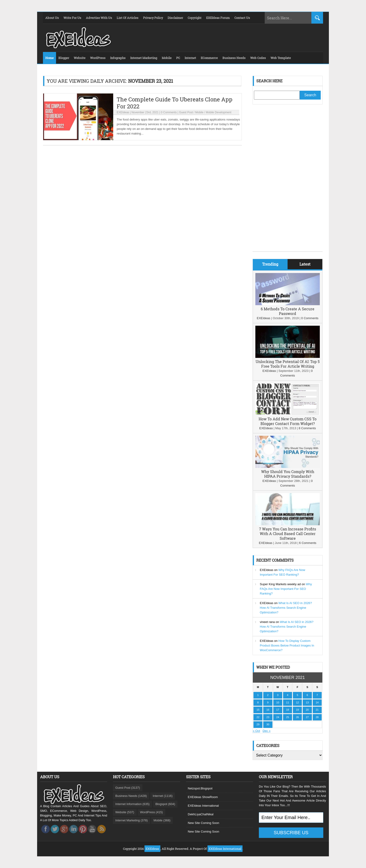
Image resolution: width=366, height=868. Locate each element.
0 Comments (169, 112)
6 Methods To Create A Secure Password (288, 311)
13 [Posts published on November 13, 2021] (307, 702)
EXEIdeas (123, 112)
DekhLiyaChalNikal (201, 814)
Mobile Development (219, 112)
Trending (270, 264)
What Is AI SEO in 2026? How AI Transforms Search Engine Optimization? (286, 608)
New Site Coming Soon (204, 823)
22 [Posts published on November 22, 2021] (258, 717)
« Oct (256, 731)
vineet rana (267, 622)
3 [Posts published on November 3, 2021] (278, 695)
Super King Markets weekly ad (280, 584)
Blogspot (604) (165, 804)
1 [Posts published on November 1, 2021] (258, 695)
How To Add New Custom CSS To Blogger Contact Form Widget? (288, 421)
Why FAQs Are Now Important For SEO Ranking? (286, 589)
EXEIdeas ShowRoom (203, 797)
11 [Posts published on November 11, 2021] (288, 702)
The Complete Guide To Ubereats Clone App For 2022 (175, 103)
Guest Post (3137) (128, 788)
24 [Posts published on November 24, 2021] (278, 717)
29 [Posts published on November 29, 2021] (258, 724)
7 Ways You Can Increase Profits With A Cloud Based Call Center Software (288, 534)
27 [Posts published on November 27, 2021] (307, 717)
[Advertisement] (288, 181)
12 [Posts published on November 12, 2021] (297, 702)
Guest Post (186, 112)
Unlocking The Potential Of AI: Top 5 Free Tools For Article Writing (288, 364)
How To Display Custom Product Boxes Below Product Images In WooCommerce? (287, 645)
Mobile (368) (162, 820)
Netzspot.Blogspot (200, 788)
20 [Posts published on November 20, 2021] (307, 710)
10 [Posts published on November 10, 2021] (278, 702)
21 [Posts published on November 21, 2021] (317, 710)
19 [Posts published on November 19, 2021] (297, 710)
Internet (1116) (163, 796)
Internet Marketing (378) (132, 820)
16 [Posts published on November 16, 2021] (268, 710)
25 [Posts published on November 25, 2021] (288, 717)
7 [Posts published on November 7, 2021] (317, 695)
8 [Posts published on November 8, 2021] (258, 702)
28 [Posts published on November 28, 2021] (317, 717)
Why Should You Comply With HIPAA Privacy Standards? (288, 474)
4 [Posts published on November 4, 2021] (288, 695)
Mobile (199, 112)
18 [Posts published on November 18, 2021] (288, 710)
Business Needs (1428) (131, 796)
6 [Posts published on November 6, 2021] (307, 695)
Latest (305, 264)
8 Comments (307, 428)
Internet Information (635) (132, 804)
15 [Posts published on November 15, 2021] (258, 710)
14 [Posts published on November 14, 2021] (317, 702)
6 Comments (308, 543)
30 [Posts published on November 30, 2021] (268, 724)
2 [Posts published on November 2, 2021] (268, 695)
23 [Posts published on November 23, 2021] (268, 717)
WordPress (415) (151, 812)
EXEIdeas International (203, 806)
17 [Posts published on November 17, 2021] (278, 710)
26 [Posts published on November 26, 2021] (297, 717)
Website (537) (125, 812)
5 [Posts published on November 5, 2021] (297, 695)
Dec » (267, 731)
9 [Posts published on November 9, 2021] (268, 702)
